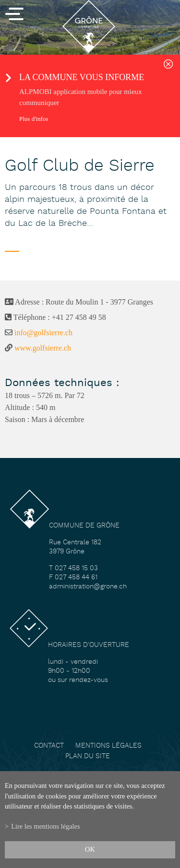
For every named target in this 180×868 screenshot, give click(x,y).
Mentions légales (108, 746)
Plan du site (88, 757)
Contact (49, 746)
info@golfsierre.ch (43, 333)
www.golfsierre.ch (43, 348)
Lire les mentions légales (45, 826)
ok (90, 849)
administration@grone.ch (88, 587)
